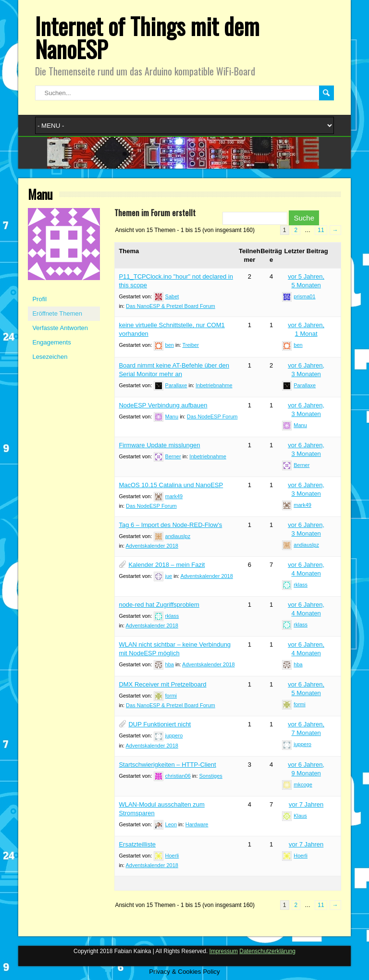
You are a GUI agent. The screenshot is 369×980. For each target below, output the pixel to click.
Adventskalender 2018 (152, 546)
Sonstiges (211, 776)
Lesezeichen (50, 357)
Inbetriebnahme (214, 385)
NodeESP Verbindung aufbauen (163, 405)
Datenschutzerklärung (267, 951)
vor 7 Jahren (306, 804)
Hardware (197, 824)
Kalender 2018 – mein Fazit (166, 565)
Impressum (224, 951)
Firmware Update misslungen (159, 445)
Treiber (190, 345)
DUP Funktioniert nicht (160, 724)
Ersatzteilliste (137, 844)
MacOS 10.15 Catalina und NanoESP (171, 485)
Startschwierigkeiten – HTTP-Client (167, 765)
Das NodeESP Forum (212, 416)
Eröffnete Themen (57, 313)
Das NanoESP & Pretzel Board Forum (171, 306)
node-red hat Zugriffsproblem (159, 605)
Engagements (51, 342)
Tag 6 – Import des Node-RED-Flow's (170, 525)
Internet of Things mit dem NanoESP (147, 37)
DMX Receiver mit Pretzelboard (162, 684)
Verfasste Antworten (60, 328)
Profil (39, 299)
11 (321, 230)
